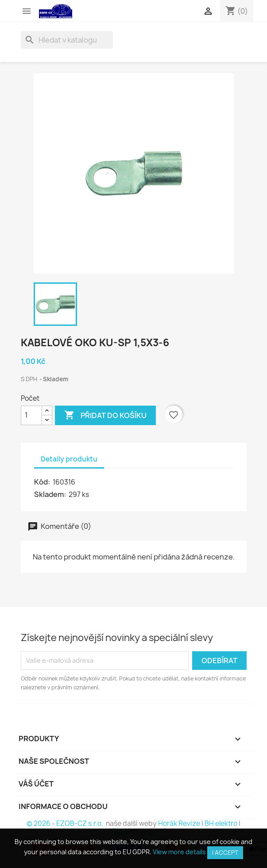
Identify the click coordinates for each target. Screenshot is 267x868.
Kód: (43, 482)
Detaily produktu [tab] (69, 459)
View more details (179, 852)
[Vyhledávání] (67, 40)
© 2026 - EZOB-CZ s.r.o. (66, 823)
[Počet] (31, 415)
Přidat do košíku (105, 415)
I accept (225, 852)
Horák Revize (179, 823)
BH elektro (221, 823)
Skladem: (51, 494)
